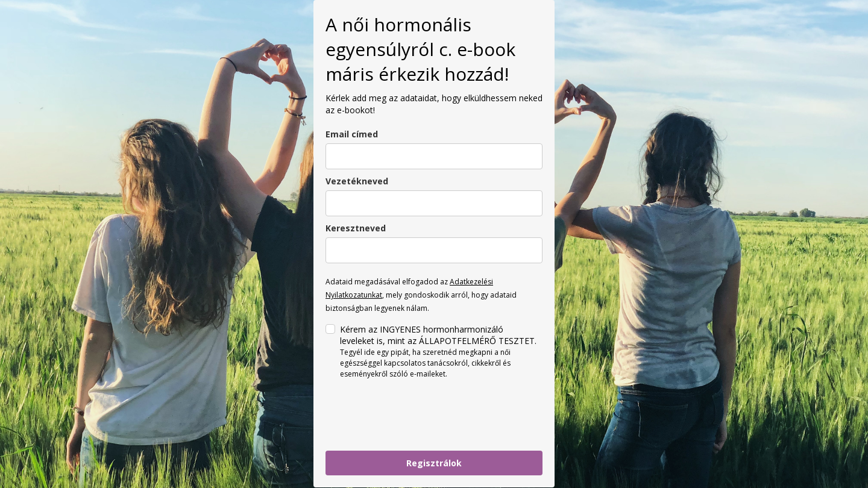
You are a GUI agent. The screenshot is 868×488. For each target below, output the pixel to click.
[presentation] (417, 415)
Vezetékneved (357, 181)
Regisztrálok (434, 463)
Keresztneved (356, 228)
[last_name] (434, 203)
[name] (434, 250)
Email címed (352, 134)
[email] (434, 156)
